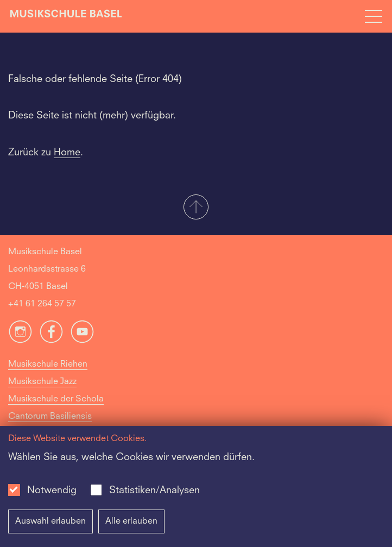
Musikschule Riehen (48, 364)
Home (67, 153)
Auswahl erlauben (50, 521)
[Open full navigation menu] (374, 16)
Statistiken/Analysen (154, 491)
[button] (196, 208)
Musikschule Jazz (42, 382)
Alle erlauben (131, 521)
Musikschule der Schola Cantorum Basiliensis (56, 408)
